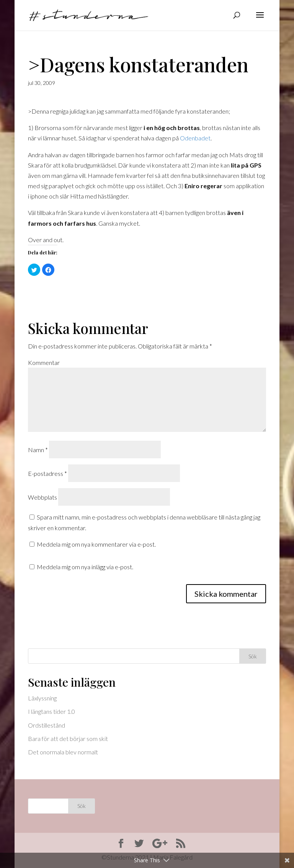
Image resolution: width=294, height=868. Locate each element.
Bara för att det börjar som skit (68, 739)
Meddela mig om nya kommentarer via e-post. (96, 544)
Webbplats (42, 497)
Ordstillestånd (47, 725)
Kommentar (44, 362)
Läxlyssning (42, 698)
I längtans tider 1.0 (51, 711)
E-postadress (47, 473)
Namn (38, 450)
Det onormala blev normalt (63, 752)
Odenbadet (195, 138)
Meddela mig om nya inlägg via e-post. (85, 567)
